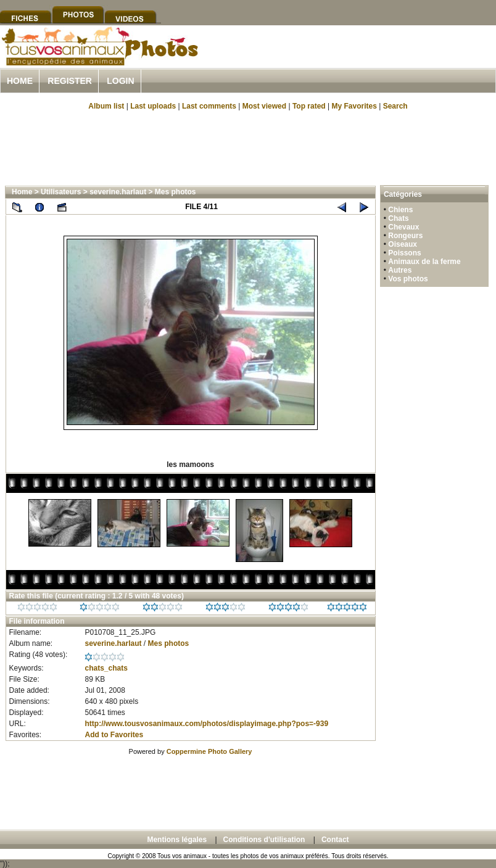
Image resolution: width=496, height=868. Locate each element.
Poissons (404, 253)
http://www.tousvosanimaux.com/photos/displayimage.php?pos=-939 (206, 724)
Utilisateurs (61, 192)
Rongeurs (405, 236)
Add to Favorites (114, 735)
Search (395, 106)
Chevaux (403, 227)
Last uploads (153, 106)
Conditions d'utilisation (264, 840)
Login (120, 81)
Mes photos (176, 192)
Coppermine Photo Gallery (209, 751)
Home (20, 81)
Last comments (209, 106)
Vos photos (408, 279)
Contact (335, 840)
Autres (400, 270)
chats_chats (106, 668)
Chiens (400, 210)
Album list (106, 106)
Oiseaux (403, 244)
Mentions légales (177, 840)
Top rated (309, 106)
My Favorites (354, 106)
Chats (398, 218)
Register (70, 81)
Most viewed (264, 106)
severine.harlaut (118, 192)
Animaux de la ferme (424, 262)
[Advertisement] (248, 147)
